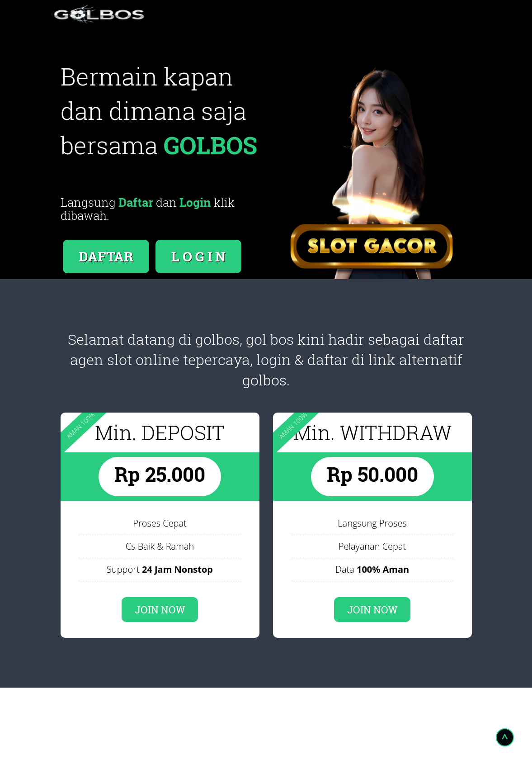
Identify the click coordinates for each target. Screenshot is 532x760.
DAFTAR (106, 256)
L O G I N (198, 256)
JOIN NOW (160, 610)
